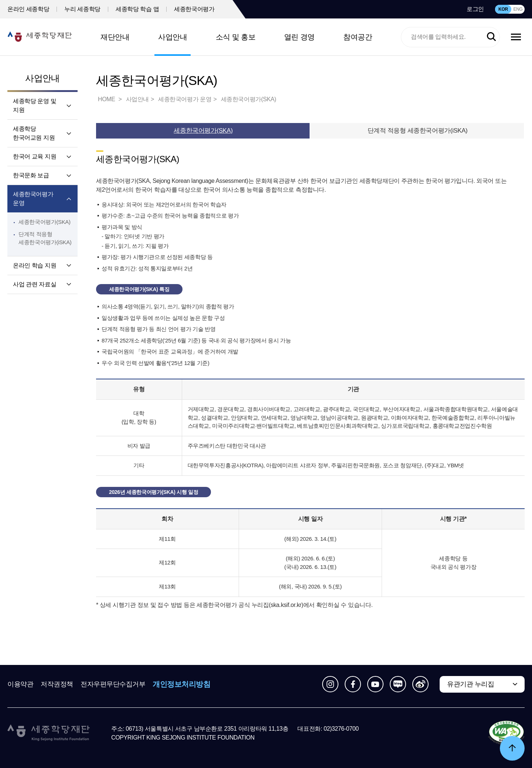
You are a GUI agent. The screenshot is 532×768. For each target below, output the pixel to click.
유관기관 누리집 (470, 684)
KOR (503, 9)
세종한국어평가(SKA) (45, 222)
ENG (518, 9)
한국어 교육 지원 (35, 156)
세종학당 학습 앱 (137, 9)
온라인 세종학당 (28, 9)
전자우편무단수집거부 (113, 684)
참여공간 (358, 37)
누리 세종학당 (82, 9)
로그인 (475, 9)
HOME (107, 99)
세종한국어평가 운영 (33, 199)
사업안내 (173, 37)
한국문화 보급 (31, 175)
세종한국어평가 (194, 9)
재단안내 (115, 37)
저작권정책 (57, 684)
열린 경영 (299, 37)
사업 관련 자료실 (35, 284)
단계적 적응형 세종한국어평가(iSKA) (418, 131)
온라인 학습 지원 (35, 265)
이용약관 (20, 684)
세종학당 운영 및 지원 (35, 105)
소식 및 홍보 (236, 37)
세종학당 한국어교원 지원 (34, 133)
